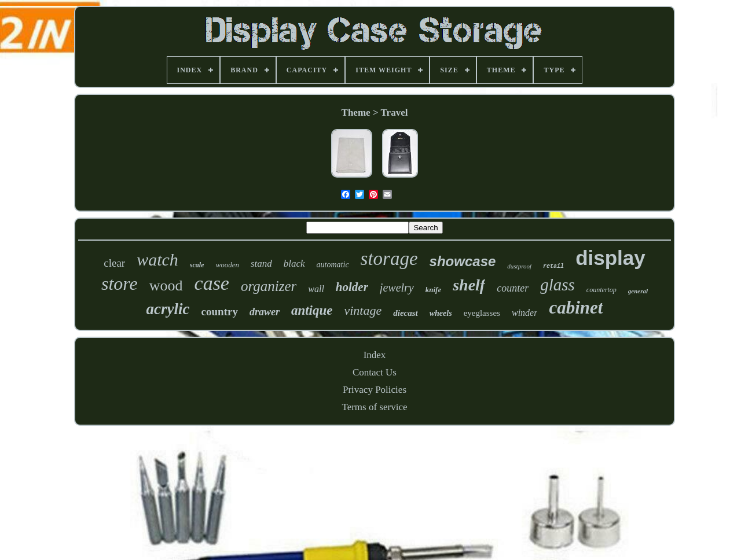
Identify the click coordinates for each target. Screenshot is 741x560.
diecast (406, 313)
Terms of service (374, 407)
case (212, 283)
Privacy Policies (375, 390)
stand (261, 264)
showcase (463, 261)
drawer (265, 312)
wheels (441, 313)
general (638, 291)
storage (389, 259)
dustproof (519, 266)
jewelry (397, 288)
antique (312, 310)
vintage (363, 310)
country (220, 312)
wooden (227, 265)
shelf (469, 285)
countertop (601, 290)
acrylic (168, 309)
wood (166, 285)
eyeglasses (482, 313)
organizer (269, 286)
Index (375, 355)
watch (157, 259)
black (294, 264)
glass (557, 285)
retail (553, 266)
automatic (333, 265)
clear (114, 263)
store (120, 283)
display (610, 258)
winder (524, 313)
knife (433, 290)
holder (352, 287)
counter (513, 288)
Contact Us (375, 372)
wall (316, 289)
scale (197, 265)
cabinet (576, 307)
